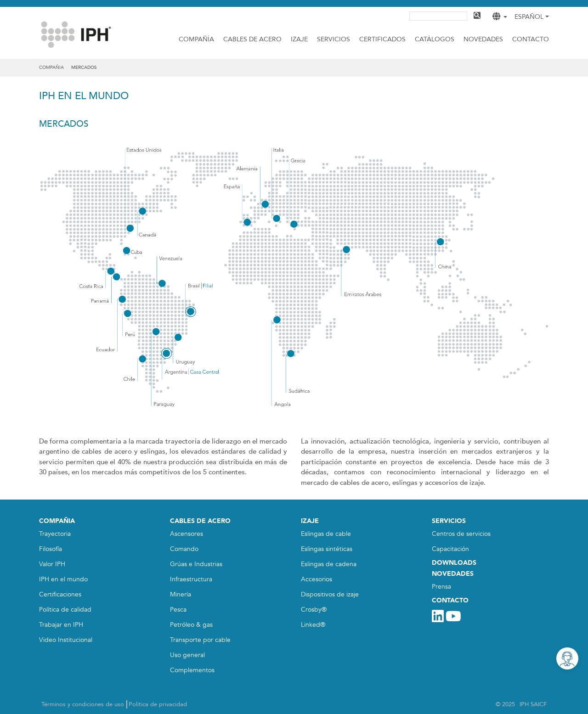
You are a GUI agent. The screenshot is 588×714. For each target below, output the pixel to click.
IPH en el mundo (63, 579)
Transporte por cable (200, 640)
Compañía (196, 39)
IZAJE (299, 39)
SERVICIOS (449, 521)
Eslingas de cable (326, 534)
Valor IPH (52, 564)
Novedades (483, 39)
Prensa (441, 587)
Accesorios (317, 579)
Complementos (192, 670)
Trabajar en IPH (61, 625)
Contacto (531, 39)
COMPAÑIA (57, 521)
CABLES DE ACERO (200, 521)
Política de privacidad (158, 704)
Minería (181, 594)
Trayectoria (55, 534)
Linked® (313, 625)
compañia (51, 67)
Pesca (178, 610)
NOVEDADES (453, 574)
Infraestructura (191, 579)
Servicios (334, 39)
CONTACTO (450, 600)
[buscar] (437, 15)
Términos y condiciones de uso (83, 704)
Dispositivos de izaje (330, 594)
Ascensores (187, 534)
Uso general (187, 655)
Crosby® (314, 610)
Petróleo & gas (191, 625)
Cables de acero (252, 39)
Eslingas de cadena (329, 564)
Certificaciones (60, 594)
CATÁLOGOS (435, 39)
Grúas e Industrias (196, 564)
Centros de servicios (461, 534)
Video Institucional (66, 640)
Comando (184, 549)
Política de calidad (65, 610)
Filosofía (51, 549)
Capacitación (450, 549)
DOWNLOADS (454, 563)
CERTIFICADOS (382, 39)
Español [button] (529, 17)
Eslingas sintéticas (327, 549)
